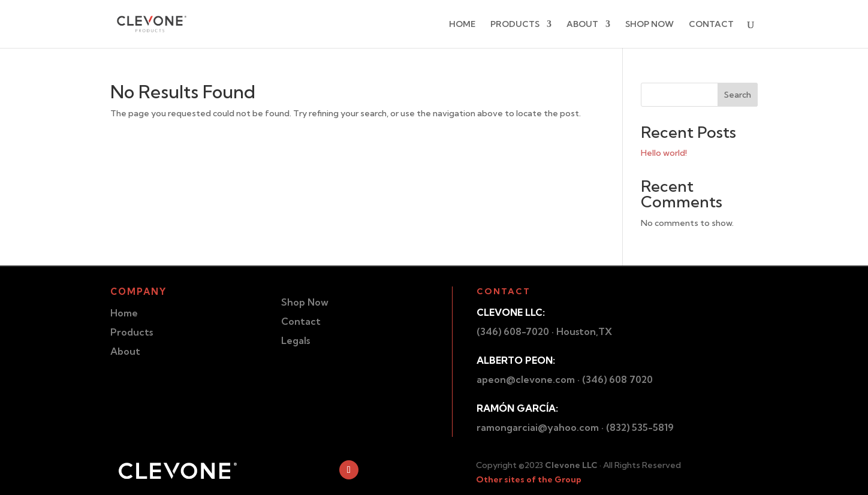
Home (124, 313)
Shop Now (305, 302)
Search (738, 95)
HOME (462, 25)
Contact (301, 321)
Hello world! (664, 153)
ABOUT (582, 25)
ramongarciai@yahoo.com (538, 427)
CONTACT (711, 25)
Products (132, 332)
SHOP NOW (650, 25)
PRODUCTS (515, 25)
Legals (296, 340)
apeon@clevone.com (526, 379)
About (125, 351)
